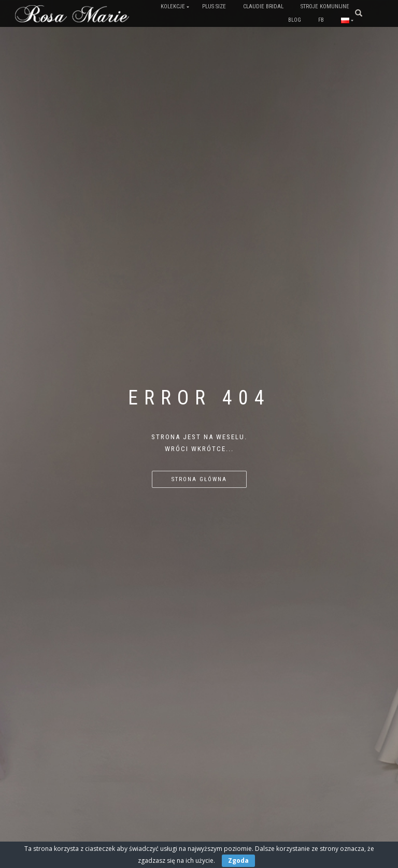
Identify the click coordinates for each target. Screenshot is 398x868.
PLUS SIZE (214, 6)
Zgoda (238, 860)
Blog (295, 20)
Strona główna (199, 479)
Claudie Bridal (263, 6)
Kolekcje (173, 6)
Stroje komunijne (325, 6)
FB (321, 20)
